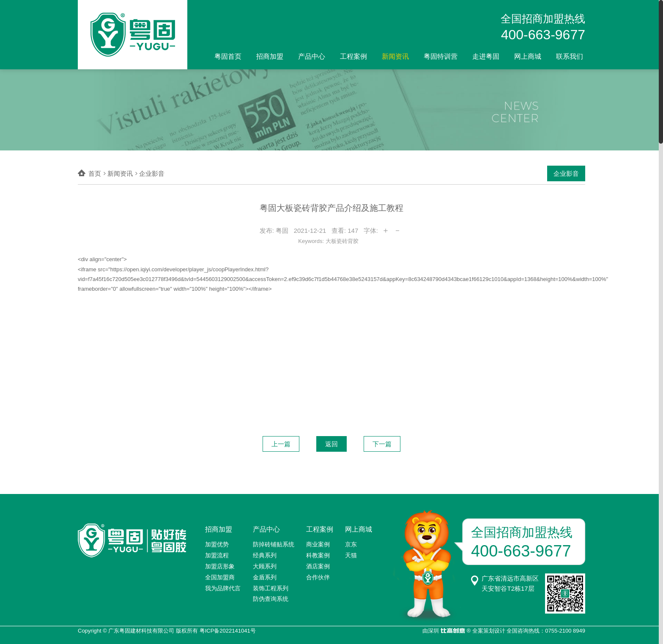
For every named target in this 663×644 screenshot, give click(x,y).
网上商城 (528, 56)
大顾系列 (265, 566)
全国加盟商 (220, 577)
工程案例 (353, 56)
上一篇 (281, 444)
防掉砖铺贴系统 (274, 544)
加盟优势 (217, 544)
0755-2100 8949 (565, 631)
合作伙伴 (318, 577)
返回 (331, 444)
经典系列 (265, 555)
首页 (95, 173)
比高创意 (453, 631)
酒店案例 (318, 566)
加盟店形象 (220, 566)
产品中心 (312, 56)
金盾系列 (265, 577)
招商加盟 (270, 56)
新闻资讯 (395, 56)
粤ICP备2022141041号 (228, 631)
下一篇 (382, 444)
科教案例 (318, 555)
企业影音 (566, 173)
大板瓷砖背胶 (342, 241)
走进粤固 (486, 56)
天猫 (351, 555)
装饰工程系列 (271, 588)
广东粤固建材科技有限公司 (141, 631)
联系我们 (570, 56)
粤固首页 (228, 56)
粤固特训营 (441, 56)
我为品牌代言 (223, 588)
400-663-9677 (543, 35)
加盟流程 (217, 555)
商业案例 (318, 544)
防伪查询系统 (271, 599)
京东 (351, 544)
